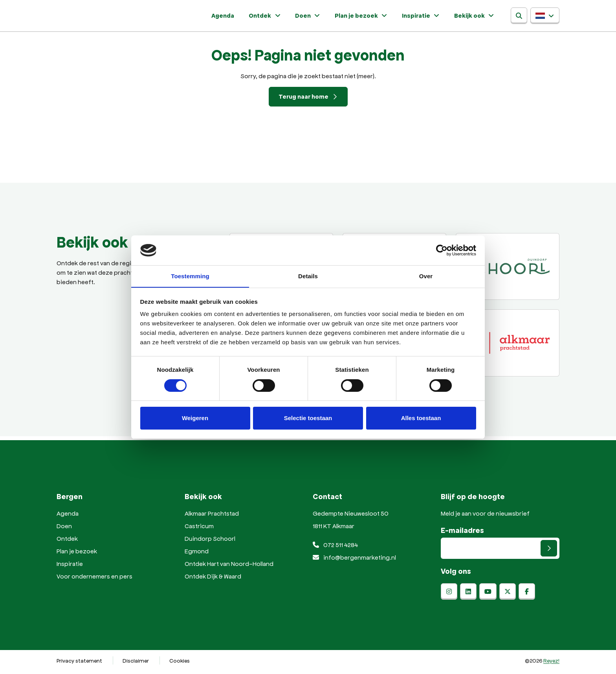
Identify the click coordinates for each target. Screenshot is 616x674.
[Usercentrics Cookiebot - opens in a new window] (442, 250)
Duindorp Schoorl (210, 541)
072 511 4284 (335, 548)
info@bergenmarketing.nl (354, 560)
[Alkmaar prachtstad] (508, 346)
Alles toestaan (421, 418)
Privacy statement (79, 664)
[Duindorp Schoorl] (508, 270)
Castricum (199, 529)
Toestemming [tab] (190, 276)
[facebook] (527, 595)
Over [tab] (426, 276)
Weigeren (195, 418)
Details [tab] (308, 276)
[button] (545, 17)
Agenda (245, 17)
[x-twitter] (508, 595)
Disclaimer (136, 664)
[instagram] (449, 595)
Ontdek (280, 17)
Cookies (180, 664)
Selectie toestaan (308, 418)
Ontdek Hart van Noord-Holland (229, 567)
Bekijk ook (473, 17)
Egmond (197, 554)
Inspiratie (423, 17)
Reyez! (551, 664)
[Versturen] (549, 551)
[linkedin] (468, 595)
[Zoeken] (519, 17)
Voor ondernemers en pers (94, 579)
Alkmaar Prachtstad (212, 516)
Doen (319, 17)
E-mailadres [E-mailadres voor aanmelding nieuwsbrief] (462, 533)
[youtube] (488, 595)
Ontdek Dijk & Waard (213, 579)
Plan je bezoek (368, 17)
